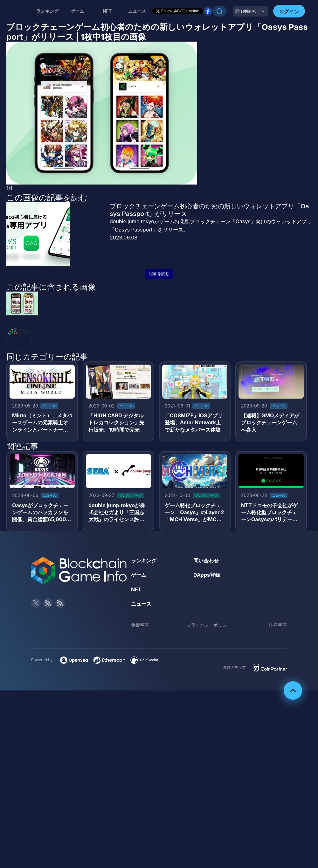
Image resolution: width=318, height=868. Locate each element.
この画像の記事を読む (47, 198)
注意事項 (278, 625)
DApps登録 (207, 575)
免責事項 (140, 625)
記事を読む (159, 274)
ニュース (141, 604)
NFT (107, 11)
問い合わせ (206, 561)
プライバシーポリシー (209, 625)
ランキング (47, 11)
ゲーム (77, 11)
